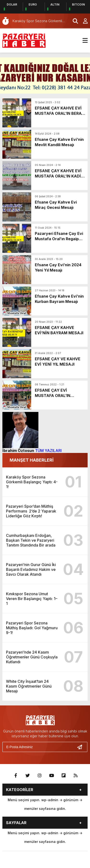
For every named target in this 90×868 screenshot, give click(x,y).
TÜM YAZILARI (48, 451)
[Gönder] (82, 747)
